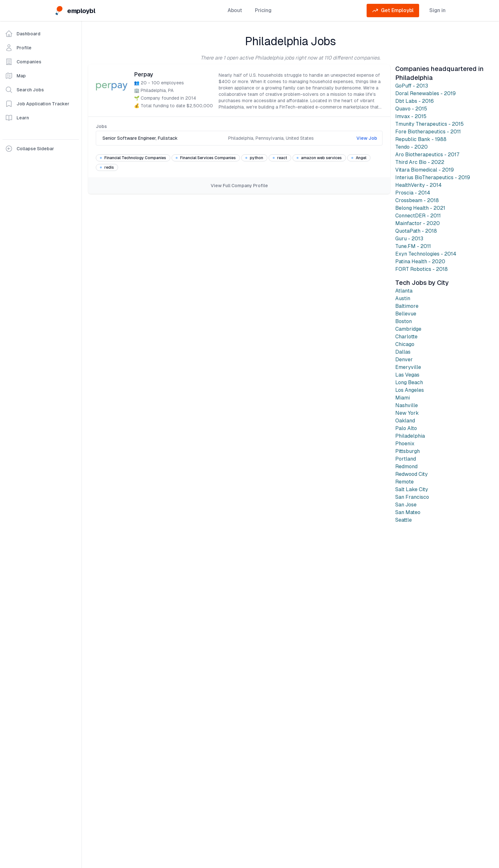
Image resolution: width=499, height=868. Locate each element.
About (235, 10)
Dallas (403, 352)
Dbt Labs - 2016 (415, 101)
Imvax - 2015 (411, 116)
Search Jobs (25, 90)
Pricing (263, 10)
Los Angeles (410, 390)
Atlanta (404, 291)
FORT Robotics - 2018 (422, 269)
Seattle (404, 520)
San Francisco (412, 497)
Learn (17, 118)
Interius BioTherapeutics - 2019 (433, 177)
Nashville (407, 405)
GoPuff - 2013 (412, 86)
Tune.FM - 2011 (413, 246)
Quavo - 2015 (411, 109)
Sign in (437, 10)
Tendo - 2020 (411, 147)
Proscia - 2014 (413, 193)
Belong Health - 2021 (420, 208)
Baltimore (407, 306)
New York (407, 413)
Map (15, 76)
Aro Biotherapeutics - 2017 (427, 155)
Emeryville (408, 367)
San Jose (406, 505)
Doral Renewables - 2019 (425, 93)
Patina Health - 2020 (420, 261)
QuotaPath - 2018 (416, 231)
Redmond (406, 466)
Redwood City (411, 474)
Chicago (405, 344)
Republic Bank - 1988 (421, 139)
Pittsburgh (408, 451)
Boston (404, 321)
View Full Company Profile (239, 186)
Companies (23, 62)
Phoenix (405, 444)
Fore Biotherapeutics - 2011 (428, 132)
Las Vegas (407, 375)
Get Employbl (393, 11)
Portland (406, 459)
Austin (403, 298)
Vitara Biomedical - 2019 (425, 170)
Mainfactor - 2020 (418, 223)
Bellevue (406, 314)
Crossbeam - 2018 (417, 200)
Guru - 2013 (409, 239)
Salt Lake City (412, 489)
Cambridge (408, 329)
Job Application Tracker (37, 104)
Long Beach (409, 382)
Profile (18, 48)
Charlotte (406, 337)
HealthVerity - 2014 (418, 185)
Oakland (405, 421)
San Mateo (408, 512)
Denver (404, 360)
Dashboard (23, 34)
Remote (404, 482)
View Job (367, 138)
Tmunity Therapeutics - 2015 (429, 124)
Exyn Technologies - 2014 (426, 254)
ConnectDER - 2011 (418, 216)
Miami (403, 398)
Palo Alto (406, 428)
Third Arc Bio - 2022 (420, 162)
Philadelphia (410, 436)
